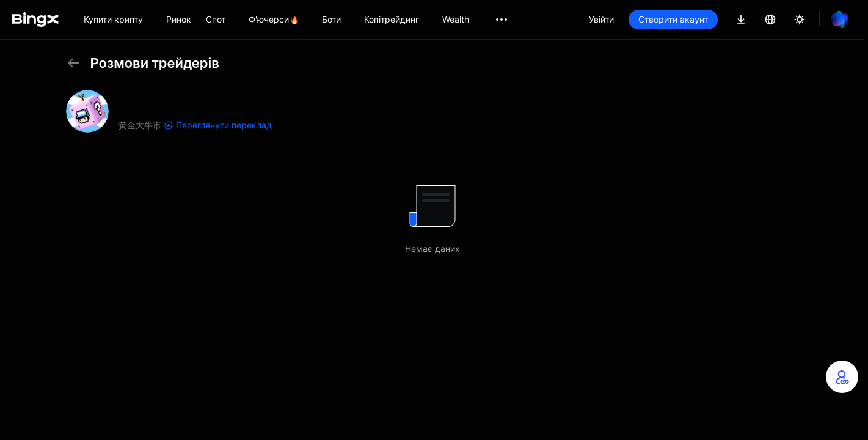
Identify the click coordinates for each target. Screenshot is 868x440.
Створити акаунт (673, 19)
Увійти (601, 19)
